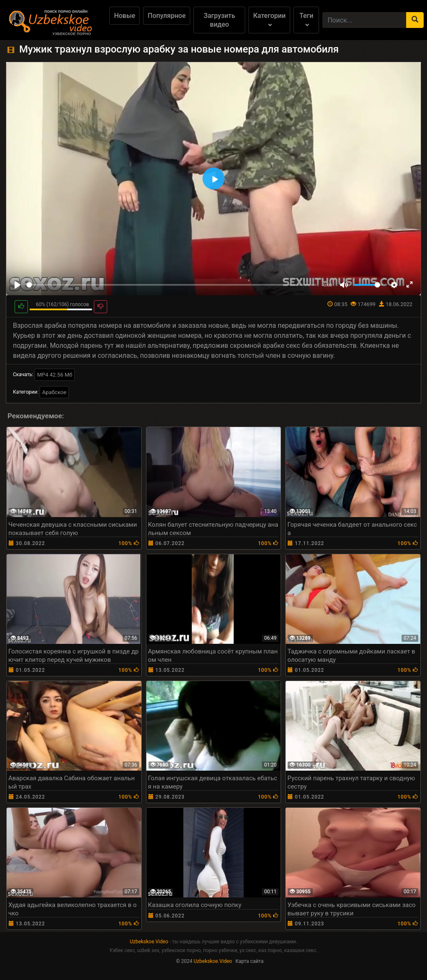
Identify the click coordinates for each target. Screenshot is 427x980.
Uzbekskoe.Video (149, 942)
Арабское (54, 392)
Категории (269, 19)
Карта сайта (249, 961)
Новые (124, 16)
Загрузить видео (219, 20)
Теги (306, 19)
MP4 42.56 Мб (55, 375)
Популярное (167, 16)
